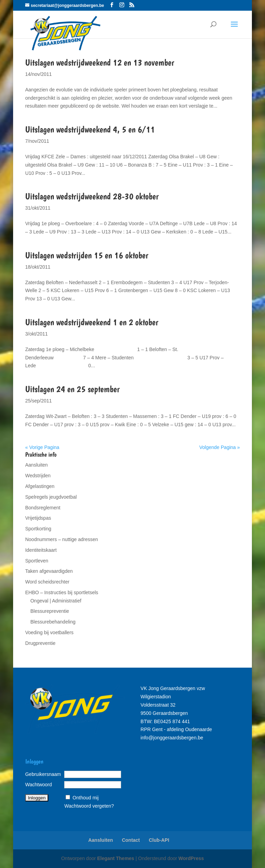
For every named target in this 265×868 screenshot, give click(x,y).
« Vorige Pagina (42, 447)
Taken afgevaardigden (49, 571)
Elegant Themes (116, 858)
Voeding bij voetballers (49, 632)
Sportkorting (38, 529)
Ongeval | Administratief (56, 601)
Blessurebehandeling (53, 622)
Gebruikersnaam (43, 774)
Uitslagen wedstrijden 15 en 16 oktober (87, 255)
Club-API (159, 840)
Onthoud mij (85, 798)
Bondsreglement (43, 508)
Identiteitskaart (41, 550)
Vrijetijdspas (38, 518)
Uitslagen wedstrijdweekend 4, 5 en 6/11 (90, 129)
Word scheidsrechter (47, 582)
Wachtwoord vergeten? (89, 806)
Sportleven (37, 561)
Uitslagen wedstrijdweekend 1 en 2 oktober (92, 322)
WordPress (191, 858)
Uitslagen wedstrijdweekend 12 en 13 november (100, 62)
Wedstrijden (38, 476)
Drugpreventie (40, 643)
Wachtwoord (38, 785)
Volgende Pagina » (219, 447)
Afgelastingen (40, 486)
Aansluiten (36, 465)
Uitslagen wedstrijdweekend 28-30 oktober (92, 196)
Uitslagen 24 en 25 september (72, 389)
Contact (131, 840)
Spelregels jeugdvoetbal (51, 497)
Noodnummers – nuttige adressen (62, 539)
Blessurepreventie (50, 611)
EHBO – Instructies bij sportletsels (62, 592)
